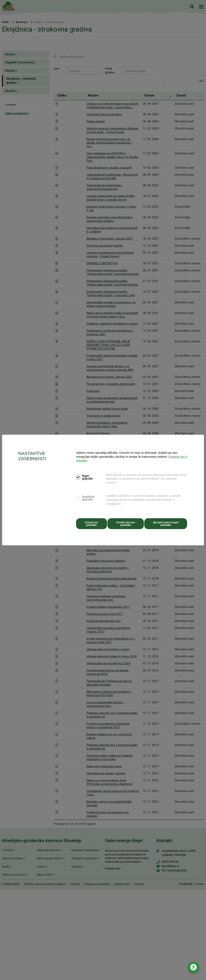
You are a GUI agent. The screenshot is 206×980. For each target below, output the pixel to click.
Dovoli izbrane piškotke (125, 523)
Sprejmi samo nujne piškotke (165, 523)
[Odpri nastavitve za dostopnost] (193, 967)
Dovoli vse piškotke (91, 523)
